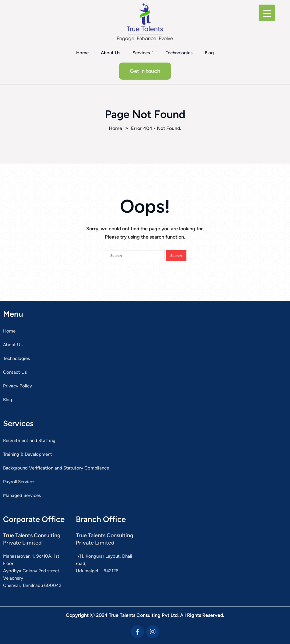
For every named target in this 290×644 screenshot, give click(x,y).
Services (141, 53)
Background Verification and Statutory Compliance (56, 468)
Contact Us (15, 372)
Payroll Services (19, 482)
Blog (209, 53)
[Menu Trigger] (267, 13)
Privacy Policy (18, 386)
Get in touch (145, 71)
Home (82, 53)
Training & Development (28, 454)
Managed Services (22, 495)
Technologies (179, 53)
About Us (111, 53)
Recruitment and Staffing (29, 441)
